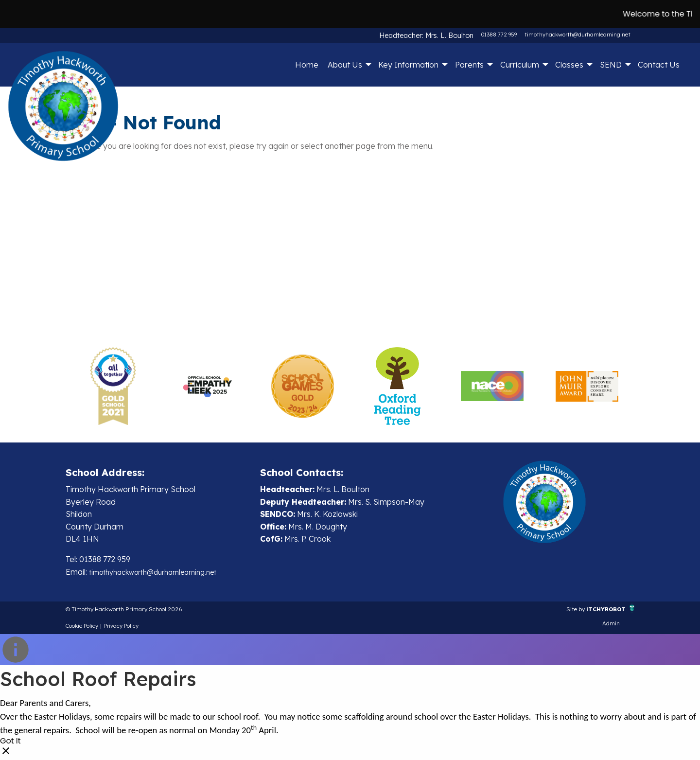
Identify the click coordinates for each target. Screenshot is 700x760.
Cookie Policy (82, 629)
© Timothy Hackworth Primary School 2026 (145, 611)
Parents (469, 65)
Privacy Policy (121, 629)
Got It (10, 744)
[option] (113, 386)
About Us (345, 65)
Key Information (408, 65)
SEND (611, 65)
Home (307, 65)
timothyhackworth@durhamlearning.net (577, 35)
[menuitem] (306, 65)
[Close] (6, 754)
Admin (611, 626)
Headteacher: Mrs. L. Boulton (436, 35)
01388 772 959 (499, 35)
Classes (569, 65)
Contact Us (659, 65)
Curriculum (520, 65)
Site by (559, 611)
